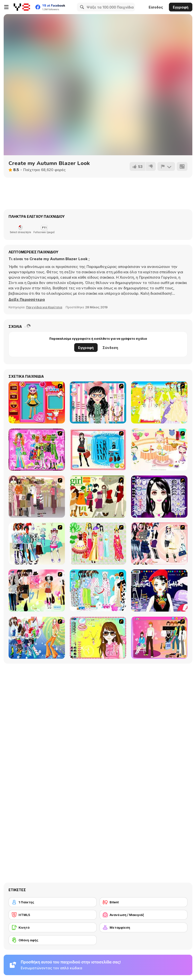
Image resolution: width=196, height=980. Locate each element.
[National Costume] (98, 544)
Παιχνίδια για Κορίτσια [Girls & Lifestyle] (44, 307)
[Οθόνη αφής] (53, 940)
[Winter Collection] (37, 544)
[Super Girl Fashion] (98, 497)
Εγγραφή (181, 7)
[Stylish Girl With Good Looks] (159, 591)
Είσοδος (156, 7)
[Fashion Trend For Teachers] (37, 497)
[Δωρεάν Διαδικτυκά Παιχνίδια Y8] (22, 7)
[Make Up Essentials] (159, 497)
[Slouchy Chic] (37, 591)
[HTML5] (53, 915)
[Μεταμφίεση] (144, 927)
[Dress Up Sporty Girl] (159, 544)
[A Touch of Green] (37, 450)
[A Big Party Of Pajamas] (98, 591)
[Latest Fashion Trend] (37, 638)
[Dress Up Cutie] (98, 402)
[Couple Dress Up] (159, 638)
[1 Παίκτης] (53, 902)
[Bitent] (144, 902)
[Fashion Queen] (98, 450)
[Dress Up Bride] (159, 402)
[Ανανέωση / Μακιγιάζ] (144, 915)
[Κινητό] (53, 927)
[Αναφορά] (166, 166)
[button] (27, 300)
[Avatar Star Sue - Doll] (37, 402)
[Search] (81, 7)
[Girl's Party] (159, 450)
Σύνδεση (110, 348)
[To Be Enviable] (98, 638)
